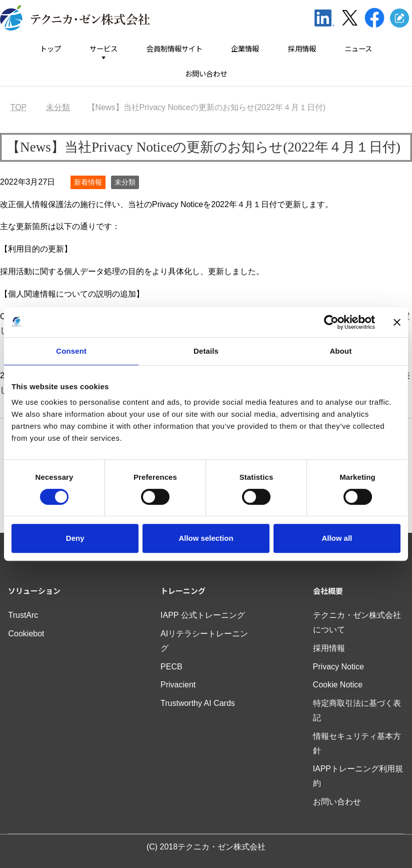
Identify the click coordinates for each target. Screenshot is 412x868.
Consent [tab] (71, 351)
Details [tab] (206, 351)
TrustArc (23, 615)
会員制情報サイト (174, 49)
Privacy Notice (338, 667)
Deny (75, 538)
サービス (103, 49)
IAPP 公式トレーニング (203, 615)
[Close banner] (397, 322)
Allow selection (206, 538)
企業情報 (245, 49)
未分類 (125, 182)
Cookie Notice (338, 685)
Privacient (178, 685)
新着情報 (88, 182)
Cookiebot (26, 634)
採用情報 (302, 49)
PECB (171, 667)
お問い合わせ (206, 74)
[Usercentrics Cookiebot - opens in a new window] (331, 322)
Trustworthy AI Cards (198, 703)
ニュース (358, 49)
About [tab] (340, 351)
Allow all (337, 538)
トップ (50, 49)
